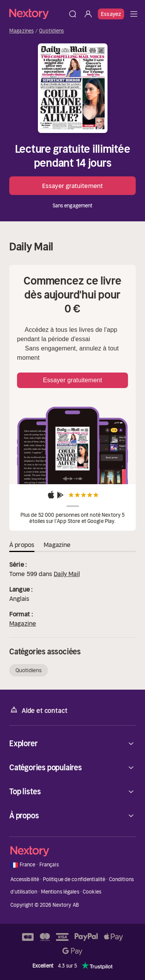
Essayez (111, 14)
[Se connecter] (88, 14)
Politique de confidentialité (74, 879)
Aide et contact (38, 710)
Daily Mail (67, 574)
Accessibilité (25, 879)
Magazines (21, 31)
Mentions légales (60, 892)
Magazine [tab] (57, 545)
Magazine (23, 623)
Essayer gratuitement (72, 186)
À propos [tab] (22, 545)
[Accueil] (37, 14)
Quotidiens (51, 31)
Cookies (92, 892)
